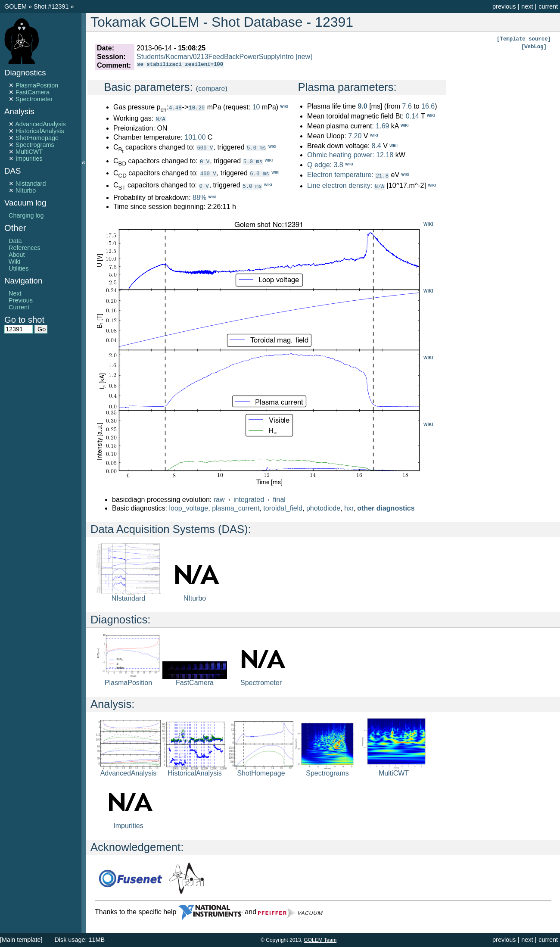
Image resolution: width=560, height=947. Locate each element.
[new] (304, 57)
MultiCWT (29, 152)
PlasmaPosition (37, 85)
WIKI (428, 224)
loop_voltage (189, 508)
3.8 (338, 165)
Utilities (19, 268)
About (17, 255)
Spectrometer (34, 99)
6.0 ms (259, 173)
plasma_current (236, 508)
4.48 (175, 107)
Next (15, 293)
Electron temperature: (340, 175)
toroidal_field (283, 508)
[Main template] (21, 940)
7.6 (407, 106)
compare (212, 89)
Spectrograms (35, 145)
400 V (208, 173)
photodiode (323, 508)
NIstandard (31, 184)
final (279, 499)
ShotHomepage (37, 138)
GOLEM (16, 6)
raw (219, 499)
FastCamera (33, 92)
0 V (205, 161)
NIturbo (26, 190)
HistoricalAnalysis (40, 131)
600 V (205, 147)
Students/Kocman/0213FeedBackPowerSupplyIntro (215, 57)
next (527, 6)
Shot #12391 (51, 6)
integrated (249, 499)
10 (256, 107)
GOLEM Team (320, 940)
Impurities (29, 159)
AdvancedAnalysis (40, 124)
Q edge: (319, 165)
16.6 (428, 106)
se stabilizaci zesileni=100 (180, 65)
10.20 (197, 107)
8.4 (376, 146)
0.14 (412, 116)
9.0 (362, 106)
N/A (161, 119)
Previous (21, 300)
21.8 (382, 176)
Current (19, 307)
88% (199, 197)
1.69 (382, 126)
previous (504, 6)
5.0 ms (256, 147)
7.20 (355, 136)
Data (15, 241)
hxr (349, 508)
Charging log (26, 215)
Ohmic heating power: (342, 155)
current (548, 6)
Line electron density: (340, 185)
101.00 (195, 137)
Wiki (14, 262)
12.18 (385, 155)
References (25, 248)
